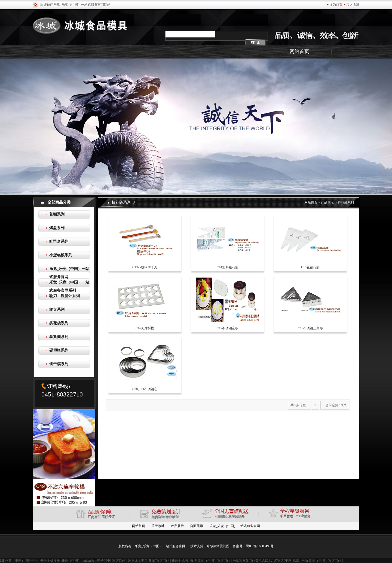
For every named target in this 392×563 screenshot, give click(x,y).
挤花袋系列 (59, 323)
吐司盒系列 (59, 241)
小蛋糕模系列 (61, 255)
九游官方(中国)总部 (285, 561)
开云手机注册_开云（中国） (61, 561)
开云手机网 (180, 561)
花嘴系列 (57, 214)
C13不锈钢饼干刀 (145, 267)
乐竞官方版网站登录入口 (250, 561)
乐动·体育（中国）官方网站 (321, 561)
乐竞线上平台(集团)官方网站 (149, 561)
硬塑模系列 (59, 350)
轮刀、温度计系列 (65, 296)
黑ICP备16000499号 (260, 546)
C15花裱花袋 (310, 267)
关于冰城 (158, 526)
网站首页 (299, 51)
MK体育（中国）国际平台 (19, 561)
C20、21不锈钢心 (145, 389)
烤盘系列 (57, 228)
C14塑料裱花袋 (228, 267)
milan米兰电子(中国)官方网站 (104, 561)
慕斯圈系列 (59, 337)
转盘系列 (57, 310)
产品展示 (327, 202)
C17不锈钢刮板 (228, 328)
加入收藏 (353, 5)
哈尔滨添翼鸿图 (218, 546)
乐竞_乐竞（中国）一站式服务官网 (235, 526)
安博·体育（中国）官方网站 (210, 561)
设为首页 (336, 5)
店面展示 (197, 526)
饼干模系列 (59, 364)
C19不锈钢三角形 (310, 328)
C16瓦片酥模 (145, 328)
